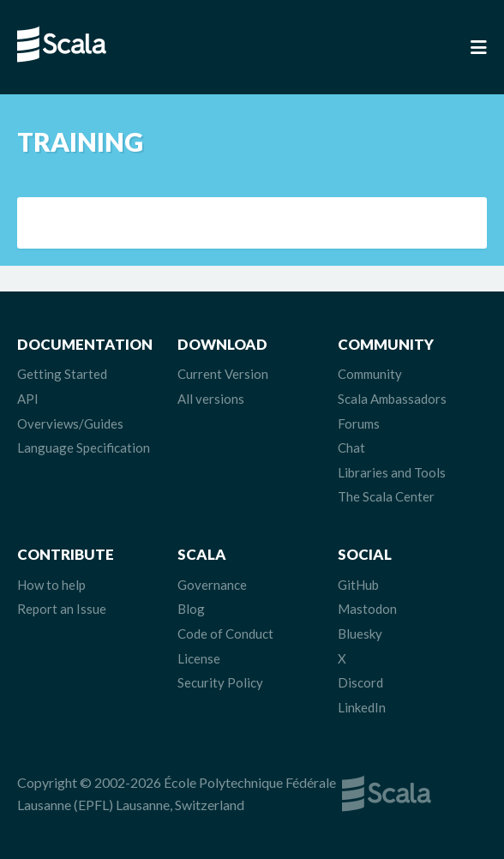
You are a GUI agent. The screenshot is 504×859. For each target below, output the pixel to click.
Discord (360, 682)
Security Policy (220, 682)
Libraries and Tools (392, 472)
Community (370, 374)
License (199, 658)
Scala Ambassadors (392, 399)
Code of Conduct (225, 634)
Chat (351, 448)
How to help (51, 585)
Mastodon (367, 609)
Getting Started (62, 374)
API (28, 399)
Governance (212, 585)
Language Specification (84, 448)
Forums (359, 423)
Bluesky (360, 634)
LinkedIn (362, 707)
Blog (191, 609)
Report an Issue (62, 609)
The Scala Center (386, 496)
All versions (211, 399)
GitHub (358, 585)
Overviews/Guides (70, 423)
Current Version (223, 374)
